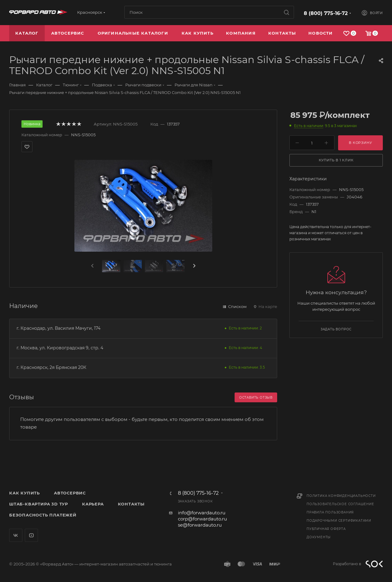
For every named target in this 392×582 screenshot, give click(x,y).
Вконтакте (16, 535)
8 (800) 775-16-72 (326, 13)
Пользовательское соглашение (340, 504)
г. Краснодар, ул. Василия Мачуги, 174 (58, 328)
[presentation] (92, 266)
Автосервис (70, 493)
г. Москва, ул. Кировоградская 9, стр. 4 (60, 348)
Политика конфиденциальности (341, 496)
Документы (319, 537)
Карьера (93, 504)
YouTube (31, 535)
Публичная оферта (326, 529)
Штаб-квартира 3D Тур (39, 504)
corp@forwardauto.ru (202, 519)
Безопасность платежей (43, 515)
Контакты (131, 504)
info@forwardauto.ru (202, 513)
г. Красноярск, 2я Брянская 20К (51, 367)
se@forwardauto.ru (200, 525)
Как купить (24, 493)
